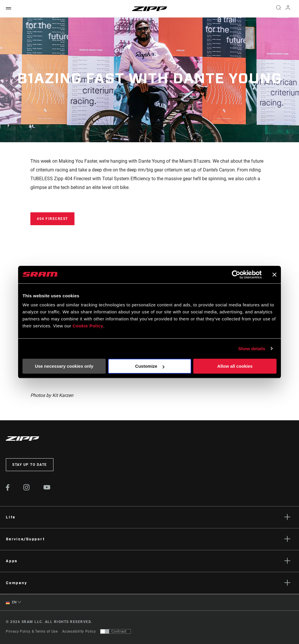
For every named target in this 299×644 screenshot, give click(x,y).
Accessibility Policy (79, 631)
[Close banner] (274, 275)
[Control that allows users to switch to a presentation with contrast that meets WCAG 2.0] (115, 631)
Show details (252, 349)
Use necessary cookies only (64, 366)
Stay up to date (30, 465)
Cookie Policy (88, 326)
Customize (150, 366)
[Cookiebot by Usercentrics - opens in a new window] (236, 275)
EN (11, 602)
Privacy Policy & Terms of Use (32, 631)
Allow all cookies (235, 366)
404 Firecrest (52, 219)
